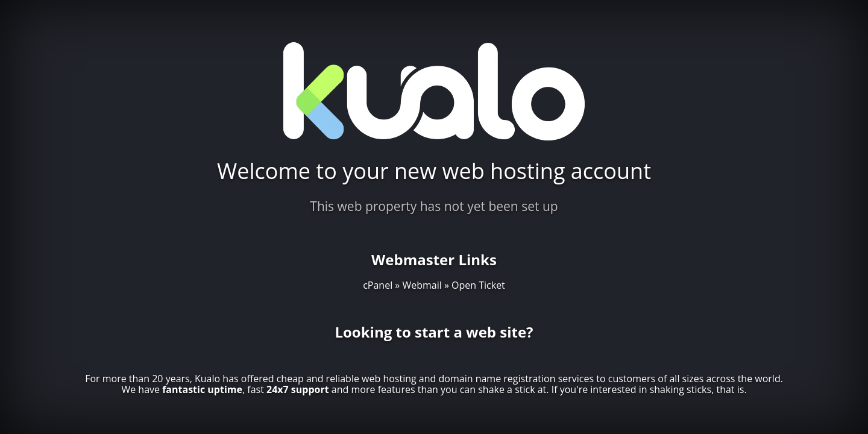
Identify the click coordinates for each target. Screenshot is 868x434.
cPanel (378, 285)
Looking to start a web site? (434, 332)
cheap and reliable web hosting (347, 379)
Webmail (422, 285)
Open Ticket (478, 285)
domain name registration (497, 379)
